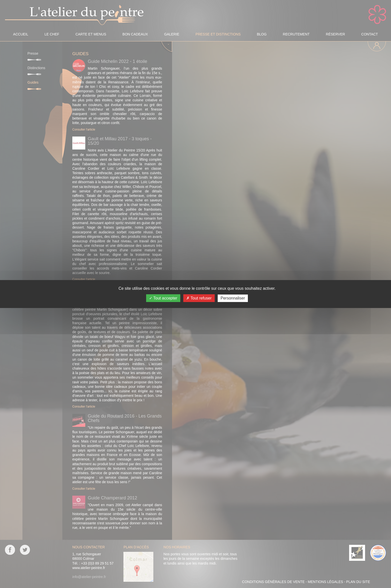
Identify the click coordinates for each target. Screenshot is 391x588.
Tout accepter (163, 298)
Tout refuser (199, 298)
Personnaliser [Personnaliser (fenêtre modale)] (233, 298)
